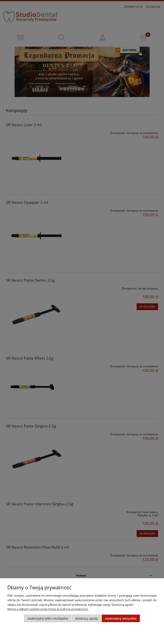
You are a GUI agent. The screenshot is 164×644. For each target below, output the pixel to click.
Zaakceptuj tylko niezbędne (48, 618)
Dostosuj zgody (87, 618)
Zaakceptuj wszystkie (121, 618)
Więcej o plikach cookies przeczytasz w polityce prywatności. (48, 609)
